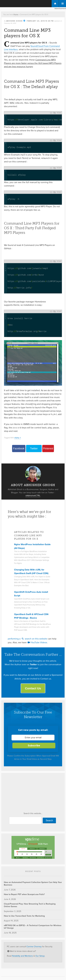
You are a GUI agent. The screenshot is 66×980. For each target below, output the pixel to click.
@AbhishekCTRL (33, 496)
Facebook (19, 449)
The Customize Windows (14, 4)
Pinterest (48, 449)
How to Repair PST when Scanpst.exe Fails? (24, 894)
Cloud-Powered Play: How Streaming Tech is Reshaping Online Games (30, 905)
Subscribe (34, 746)
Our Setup (40, 956)
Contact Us (33, 688)
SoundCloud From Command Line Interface (32, 48)
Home (16, 15)
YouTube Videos (37, 642)
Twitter (34, 449)
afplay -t (18, 438)
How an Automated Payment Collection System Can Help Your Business (33, 884)
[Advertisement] (25, 793)
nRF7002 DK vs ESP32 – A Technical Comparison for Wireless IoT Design (33, 927)
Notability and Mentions (23, 956)
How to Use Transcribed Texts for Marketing (24, 916)
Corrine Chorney (34, 947)
